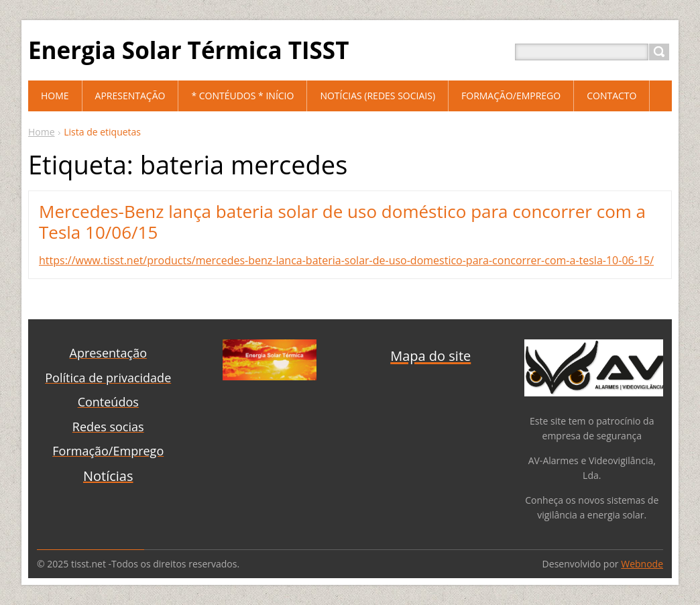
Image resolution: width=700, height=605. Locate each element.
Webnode (642, 564)
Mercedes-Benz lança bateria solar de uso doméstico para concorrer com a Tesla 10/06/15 (342, 222)
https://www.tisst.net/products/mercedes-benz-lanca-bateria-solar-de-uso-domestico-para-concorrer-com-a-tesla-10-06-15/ (346, 260)
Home (42, 132)
